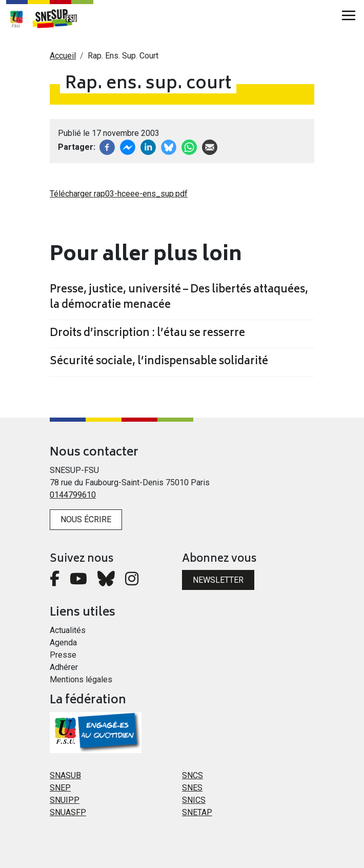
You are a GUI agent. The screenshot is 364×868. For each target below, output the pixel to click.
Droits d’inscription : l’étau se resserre (147, 334)
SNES (192, 788)
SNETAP (197, 812)
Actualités (68, 630)
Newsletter (218, 580)
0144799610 (73, 495)
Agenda (63, 643)
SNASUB (65, 775)
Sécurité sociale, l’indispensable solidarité (159, 362)
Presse (63, 655)
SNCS (193, 775)
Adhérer (64, 667)
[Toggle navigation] (349, 15)
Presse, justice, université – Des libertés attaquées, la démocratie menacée (179, 298)
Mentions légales (81, 679)
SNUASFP (68, 812)
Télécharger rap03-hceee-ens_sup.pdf (119, 194)
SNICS (194, 800)
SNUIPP (65, 800)
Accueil (63, 56)
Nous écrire (86, 519)
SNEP (60, 788)
